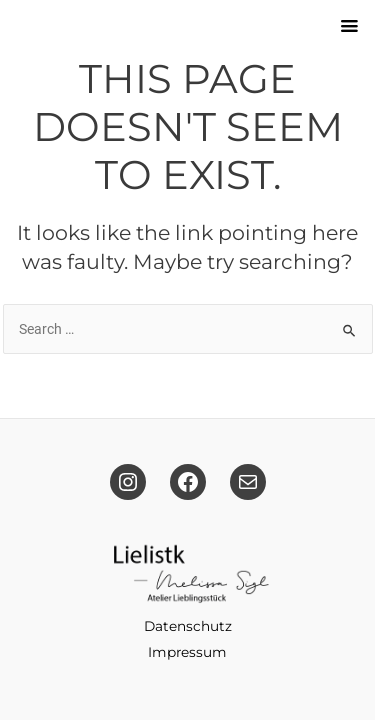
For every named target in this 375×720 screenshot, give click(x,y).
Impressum (187, 652)
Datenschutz (188, 626)
